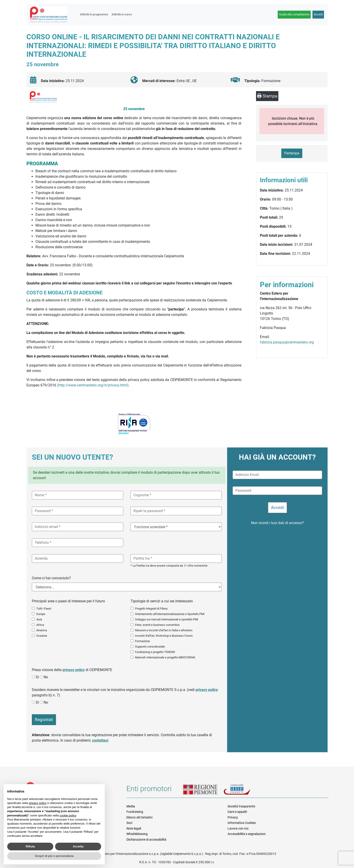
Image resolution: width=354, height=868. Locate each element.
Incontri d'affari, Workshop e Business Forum (164, 636)
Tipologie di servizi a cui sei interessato (162, 601)
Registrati (44, 720)
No (46, 677)
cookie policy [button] (68, 815)
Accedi (318, 14)
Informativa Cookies (242, 823)
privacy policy (74, 670)
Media (131, 806)
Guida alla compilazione (294, 14)
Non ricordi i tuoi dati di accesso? (277, 523)
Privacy (233, 817)
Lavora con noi (238, 828)
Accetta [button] (78, 846)
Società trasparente (241, 806)
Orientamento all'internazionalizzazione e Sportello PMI (170, 614)
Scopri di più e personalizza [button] (54, 856)
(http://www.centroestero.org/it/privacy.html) (93, 385)
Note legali (134, 828)
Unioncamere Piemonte (243, 790)
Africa (40, 625)
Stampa (267, 96)
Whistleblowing (137, 834)
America (42, 630)
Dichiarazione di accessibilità (146, 840)
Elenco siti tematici (139, 817)
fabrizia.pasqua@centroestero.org (287, 342)
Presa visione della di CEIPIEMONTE (72, 670)
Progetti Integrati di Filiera (151, 609)
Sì (37, 677)
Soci (129, 823)
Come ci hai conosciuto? (51, 578)
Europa (41, 614)
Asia (39, 619)
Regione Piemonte (203, 790)
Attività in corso (122, 14)
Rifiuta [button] (30, 846)
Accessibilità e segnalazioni (247, 834)
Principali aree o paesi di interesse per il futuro (68, 601)
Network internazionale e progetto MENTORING (165, 657)
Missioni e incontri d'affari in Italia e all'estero (164, 630)
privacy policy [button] (38, 803)
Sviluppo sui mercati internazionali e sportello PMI (167, 619)
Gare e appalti (237, 812)
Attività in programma (94, 14)
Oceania (42, 636)
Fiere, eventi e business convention (157, 625)
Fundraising (135, 812)
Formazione (142, 641)
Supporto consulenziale (150, 647)
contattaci (100, 740)
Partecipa (292, 153)
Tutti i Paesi (44, 609)
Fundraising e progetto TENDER (155, 652)
